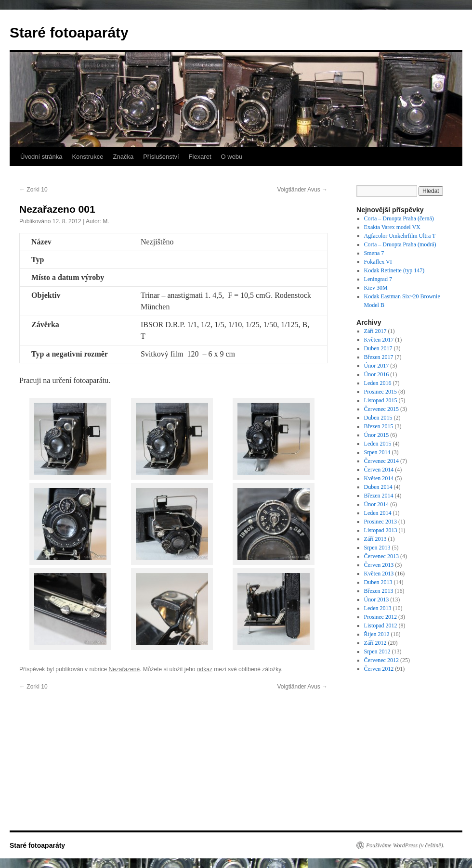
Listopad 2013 (381, 530)
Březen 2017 (379, 357)
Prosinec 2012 (380, 617)
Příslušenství (161, 157)
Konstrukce (87, 157)
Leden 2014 (378, 513)
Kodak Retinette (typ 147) (394, 270)
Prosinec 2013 (380, 522)
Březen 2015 (379, 426)
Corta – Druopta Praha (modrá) (400, 244)
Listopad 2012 (381, 625)
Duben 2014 (378, 487)
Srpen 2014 (377, 452)
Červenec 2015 (381, 409)
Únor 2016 (377, 374)
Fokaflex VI (378, 262)
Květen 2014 (379, 478)
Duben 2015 (378, 418)
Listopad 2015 (381, 400)
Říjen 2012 (377, 634)
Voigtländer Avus (302, 190)
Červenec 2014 (381, 461)
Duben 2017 (378, 348)
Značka (123, 157)
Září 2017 (375, 331)
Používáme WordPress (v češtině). (405, 845)
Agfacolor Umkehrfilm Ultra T (400, 236)
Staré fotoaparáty (69, 32)
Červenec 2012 (381, 660)
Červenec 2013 (381, 556)
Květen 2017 (379, 340)
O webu (232, 157)
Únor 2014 (377, 504)
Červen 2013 (379, 565)
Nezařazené (124, 669)
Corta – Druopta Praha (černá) (399, 218)
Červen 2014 (379, 470)
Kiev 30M (376, 288)
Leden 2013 (378, 608)
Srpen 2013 (377, 548)
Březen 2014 (379, 496)
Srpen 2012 (377, 651)
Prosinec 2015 (380, 392)
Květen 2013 (379, 574)
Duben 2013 (378, 582)
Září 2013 (375, 539)
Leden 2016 (378, 383)
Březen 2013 (379, 591)
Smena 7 (374, 253)
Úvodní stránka (41, 157)
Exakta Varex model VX (392, 227)
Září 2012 (375, 643)
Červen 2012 (379, 669)
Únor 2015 (377, 435)
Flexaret (200, 157)
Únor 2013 (377, 600)
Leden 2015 (378, 444)
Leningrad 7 (378, 279)
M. (106, 221)
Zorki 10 (33, 190)
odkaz (205, 669)
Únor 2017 (377, 366)
